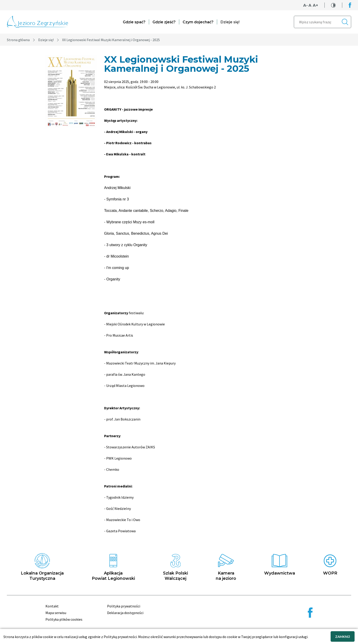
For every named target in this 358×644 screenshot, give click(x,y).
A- (305, 5)
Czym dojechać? (198, 22)
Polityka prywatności (124, 606)
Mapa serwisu (56, 613)
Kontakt (52, 606)
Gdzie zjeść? (164, 22)
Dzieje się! (230, 22)
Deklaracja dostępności (125, 613)
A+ (315, 5)
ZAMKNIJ (343, 637)
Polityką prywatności (120, 637)
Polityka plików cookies (64, 619)
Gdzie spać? (134, 22)
